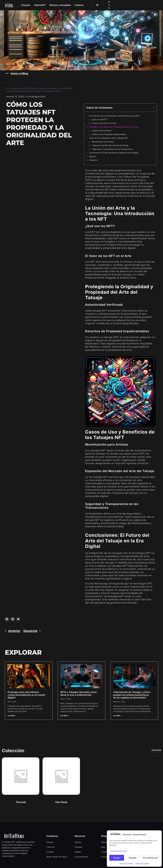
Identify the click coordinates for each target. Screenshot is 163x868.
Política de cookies (126, 863)
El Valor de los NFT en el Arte (104, 122)
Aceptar (117, 858)
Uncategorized (36, 95)
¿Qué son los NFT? (99, 118)
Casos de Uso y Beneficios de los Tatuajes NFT (109, 137)
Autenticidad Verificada (101, 129)
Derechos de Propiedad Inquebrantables (109, 133)
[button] (153, 106)
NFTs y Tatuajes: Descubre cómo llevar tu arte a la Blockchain (79, 692)
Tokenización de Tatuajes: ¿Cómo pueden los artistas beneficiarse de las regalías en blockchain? (132, 694)
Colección (93, 159)
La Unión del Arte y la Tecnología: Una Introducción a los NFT (114, 115)
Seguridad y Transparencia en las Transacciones (112, 148)
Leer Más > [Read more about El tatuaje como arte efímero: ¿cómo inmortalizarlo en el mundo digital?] (12, 714)
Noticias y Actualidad (82, 4)
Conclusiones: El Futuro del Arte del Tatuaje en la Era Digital (114, 152)
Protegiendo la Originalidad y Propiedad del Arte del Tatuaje (114, 126)
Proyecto (47, 4)
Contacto (101, 4)
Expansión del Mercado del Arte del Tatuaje (110, 144)
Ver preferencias (150, 858)
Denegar (133, 858)
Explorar (92, 155)
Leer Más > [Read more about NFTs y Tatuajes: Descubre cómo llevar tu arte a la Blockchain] (64, 714)
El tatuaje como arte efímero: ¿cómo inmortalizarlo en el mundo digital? (26, 694)
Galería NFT (62, 4)
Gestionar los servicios (119, 851)
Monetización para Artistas (103, 140)
